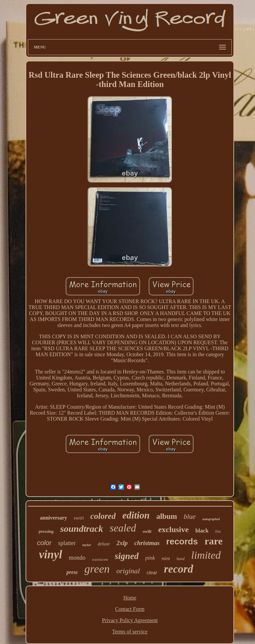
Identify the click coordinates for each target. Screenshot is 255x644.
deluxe (104, 544)
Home (130, 598)
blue (190, 517)
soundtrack (82, 529)
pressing (46, 531)
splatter (67, 543)
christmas (147, 543)
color (44, 543)
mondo (77, 558)
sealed (123, 528)
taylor (87, 545)
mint (166, 559)
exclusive (173, 529)
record (179, 569)
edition (136, 515)
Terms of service (130, 632)
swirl (79, 518)
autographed (211, 519)
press (72, 572)
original (128, 571)
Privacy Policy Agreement (130, 620)
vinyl (50, 555)
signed (127, 556)
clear (152, 572)
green (97, 569)
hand (181, 559)
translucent (100, 559)
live (218, 531)
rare (213, 541)
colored (103, 516)
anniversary (53, 518)
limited (206, 555)
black (202, 531)
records (182, 541)
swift (147, 531)
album (167, 516)
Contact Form (130, 609)
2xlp (122, 543)
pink (150, 558)
